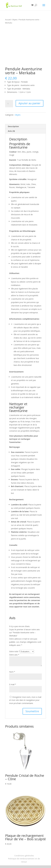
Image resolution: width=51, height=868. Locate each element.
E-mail (13, 684)
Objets (15, 20)
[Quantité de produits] (9, 104)
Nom (12, 672)
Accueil (8, 20)
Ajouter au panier (30, 103)
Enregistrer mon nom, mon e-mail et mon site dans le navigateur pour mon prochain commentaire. (25, 700)
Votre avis (14, 655)
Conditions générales (24, 856)
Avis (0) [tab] (11, 131)
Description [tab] (13, 126)
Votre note (15, 651)
